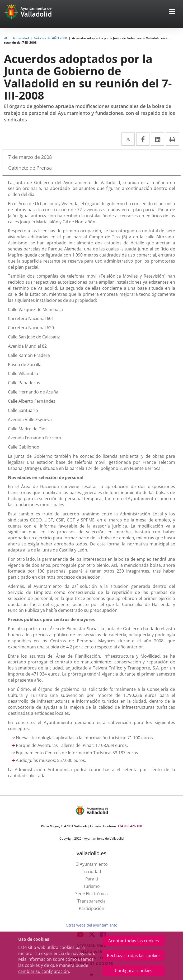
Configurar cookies (134, 971)
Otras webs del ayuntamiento (91, 925)
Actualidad (21, 38)
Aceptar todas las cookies (134, 941)
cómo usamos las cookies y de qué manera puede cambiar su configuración (56, 965)
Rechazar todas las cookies (134, 956)
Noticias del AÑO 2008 (50, 38)
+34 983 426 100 (130, 826)
